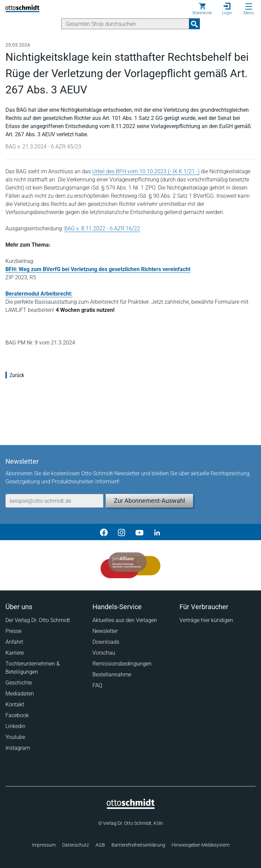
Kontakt (15, 704)
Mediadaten (20, 694)
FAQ (97, 685)
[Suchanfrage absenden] (194, 24)
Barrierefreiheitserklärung (138, 845)
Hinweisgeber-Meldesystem (201, 845)
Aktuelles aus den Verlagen (125, 620)
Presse (13, 631)
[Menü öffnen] (249, 6)
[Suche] (125, 24)
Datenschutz (76, 845)
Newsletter (105, 631)
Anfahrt (14, 642)
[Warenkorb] (202, 9)
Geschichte (19, 683)
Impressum (44, 845)
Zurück (17, 375)
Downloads (106, 642)
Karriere (15, 653)
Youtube (15, 737)
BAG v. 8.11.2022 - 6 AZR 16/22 (102, 228)
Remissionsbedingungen (122, 664)
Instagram (18, 748)
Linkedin (15, 726)
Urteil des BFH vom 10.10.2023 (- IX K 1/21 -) (146, 171)
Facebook (17, 715)
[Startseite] (131, 807)
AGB (100, 845)
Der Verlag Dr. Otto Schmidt (38, 620)
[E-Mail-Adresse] (54, 501)
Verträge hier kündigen (206, 620)
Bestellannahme (112, 675)
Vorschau (104, 653)
